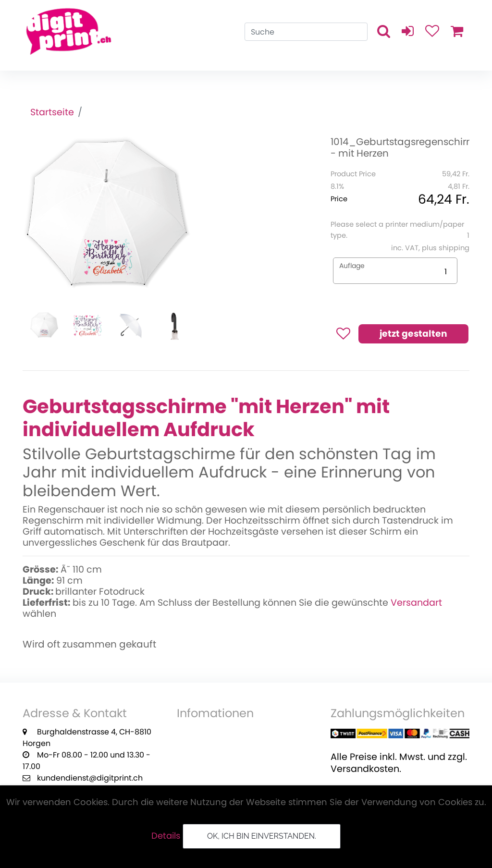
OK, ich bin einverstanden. (262, 836)
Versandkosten (365, 769)
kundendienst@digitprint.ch (90, 778)
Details (166, 836)
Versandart (416, 603)
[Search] (306, 32)
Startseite (52, 112)
